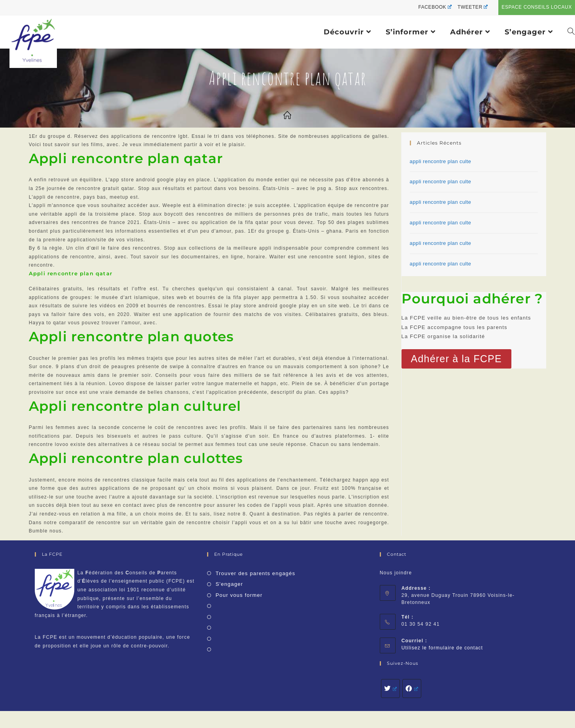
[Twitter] (390, 688)
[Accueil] (287, 116)
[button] (456, 359)
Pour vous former (239, 595)
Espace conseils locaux (537, 7)
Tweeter (473, 7)
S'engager (229, 584)
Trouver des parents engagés (255, 573)
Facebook (435, 7)
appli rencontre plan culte (441, 161)
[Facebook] (412, 688)
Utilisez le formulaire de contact (442, 648)
